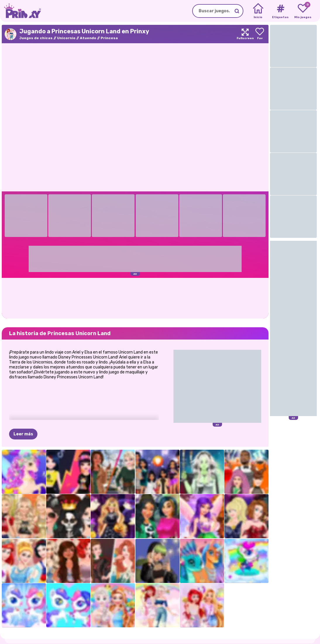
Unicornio (66, 38)
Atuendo (88, 38)
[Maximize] (245, 34)
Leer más (23, 405)
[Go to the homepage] (20, 11)
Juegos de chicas (36, 38)
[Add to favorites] (260, 34)
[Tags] (280, 11)
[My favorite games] (303, 11)
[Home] (258, 11)
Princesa (109, 38)
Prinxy (28, 628)
